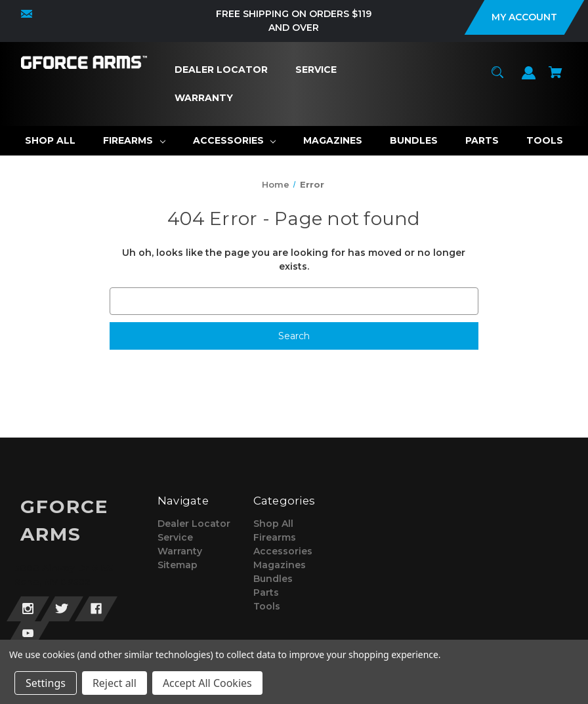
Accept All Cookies (207, 683)
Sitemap (178, 565)
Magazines (280, 565)
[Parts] (482, 141)
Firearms (275, 537)
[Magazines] (333, 141)
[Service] (316, 70)
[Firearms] (134, 141)
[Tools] (545, 141)
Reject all (115, 683)
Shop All (273, 524)
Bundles (273, 579)
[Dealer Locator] (221, 70)
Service (175, 537)
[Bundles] (414, 141)
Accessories (283, 551)
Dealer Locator (194, 524)
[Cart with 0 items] (556, 78)
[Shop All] (50, 141)
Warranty (180, 551)
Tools (267, 606)
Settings (46, 683)
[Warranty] (204, 98)
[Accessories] (235, 141)
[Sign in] (529, 79)
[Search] (498, 78)
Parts (266, 592)
